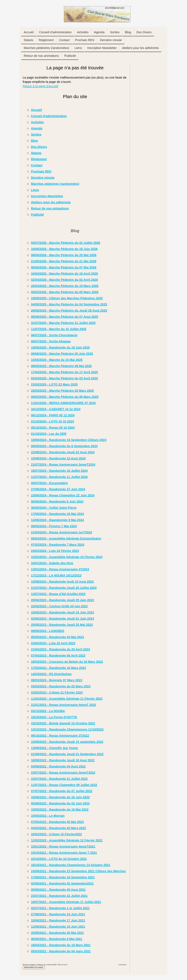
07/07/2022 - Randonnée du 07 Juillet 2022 (62, 791)
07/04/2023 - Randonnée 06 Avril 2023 (58, 655)
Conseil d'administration (49, 116)
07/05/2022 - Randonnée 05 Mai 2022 (57, 822)
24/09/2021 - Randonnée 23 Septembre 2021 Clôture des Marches (78, 871)
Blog (34, 141)
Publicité (37, 215)
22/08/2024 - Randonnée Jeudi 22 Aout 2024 (63, 452)
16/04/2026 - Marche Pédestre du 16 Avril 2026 (64, 274)
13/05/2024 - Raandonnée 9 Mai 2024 (57, 520)
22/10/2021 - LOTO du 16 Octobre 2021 (59, 859)
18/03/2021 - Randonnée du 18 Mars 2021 (61, 945)
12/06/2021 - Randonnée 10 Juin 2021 (58, 927)
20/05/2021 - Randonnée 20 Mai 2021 (57, 933)
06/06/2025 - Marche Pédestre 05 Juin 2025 (62, 354)
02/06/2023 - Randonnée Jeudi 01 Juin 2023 (62, 619)
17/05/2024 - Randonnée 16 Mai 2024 (57, 514)
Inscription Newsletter (47, 196)
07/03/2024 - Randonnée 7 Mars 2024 (58, 545)
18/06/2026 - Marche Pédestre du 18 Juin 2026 (64, 249)
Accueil (36, 110)
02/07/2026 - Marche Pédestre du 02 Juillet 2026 (66, 243)
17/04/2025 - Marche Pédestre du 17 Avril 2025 (64, 372)
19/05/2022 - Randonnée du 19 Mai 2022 (60, 810)
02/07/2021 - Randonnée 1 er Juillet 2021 (60, 908)
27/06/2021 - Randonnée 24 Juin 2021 (58, 914)
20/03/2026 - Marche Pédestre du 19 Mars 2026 (65, 286)
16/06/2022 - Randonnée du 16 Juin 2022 (60, 797)
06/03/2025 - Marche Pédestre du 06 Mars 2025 (65, 397)
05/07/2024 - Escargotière (49, 483)
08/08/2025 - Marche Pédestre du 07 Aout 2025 (65, 317)
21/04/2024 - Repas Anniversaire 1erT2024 (61, 532)
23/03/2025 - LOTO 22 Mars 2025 (54, 384)
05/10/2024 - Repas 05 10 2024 (53, 428)
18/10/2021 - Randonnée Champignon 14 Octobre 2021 (71, 865)
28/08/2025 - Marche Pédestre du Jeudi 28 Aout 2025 (69, 310)
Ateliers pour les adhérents (51, 202)
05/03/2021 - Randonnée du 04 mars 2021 (61, 951)
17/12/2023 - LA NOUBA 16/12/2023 (56, 575)
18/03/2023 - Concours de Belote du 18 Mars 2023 (67, 662)
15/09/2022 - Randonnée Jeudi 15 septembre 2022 (67, 742)
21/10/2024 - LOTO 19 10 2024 (52, 421)
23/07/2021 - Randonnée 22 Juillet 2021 (59, 896)
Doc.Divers (39, 147)
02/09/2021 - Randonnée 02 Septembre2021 (62, 883)
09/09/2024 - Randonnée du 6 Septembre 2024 (64, 446)
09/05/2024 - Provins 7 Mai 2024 (54, 526)
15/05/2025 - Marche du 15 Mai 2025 (57, 360)
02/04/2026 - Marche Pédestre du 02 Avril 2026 (64, 280)
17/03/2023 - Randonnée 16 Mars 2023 (58, 668)
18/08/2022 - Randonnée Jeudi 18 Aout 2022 (63, 760)
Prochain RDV (41, 171)
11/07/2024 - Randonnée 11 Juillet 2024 (59, 477)
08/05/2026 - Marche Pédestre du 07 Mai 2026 (64, 267)
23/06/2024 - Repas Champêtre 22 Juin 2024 (63, 495)
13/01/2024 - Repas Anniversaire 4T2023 (60, 569)
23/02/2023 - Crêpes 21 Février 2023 (57, 692)
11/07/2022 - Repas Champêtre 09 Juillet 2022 (64, 785)
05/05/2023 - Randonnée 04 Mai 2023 (57, 637)
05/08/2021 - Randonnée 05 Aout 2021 (58, 890)
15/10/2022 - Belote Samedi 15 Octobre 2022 (63, 723)
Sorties (36, 134)
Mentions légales (29, 965)
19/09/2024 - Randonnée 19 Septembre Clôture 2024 (69, 440)
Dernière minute (43, 178)
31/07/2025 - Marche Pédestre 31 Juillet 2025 (63, 323)
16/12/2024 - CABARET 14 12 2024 (56, 409)
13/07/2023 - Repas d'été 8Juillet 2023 (58, 594)
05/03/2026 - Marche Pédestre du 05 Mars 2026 (65, 292)
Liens (35, 190)
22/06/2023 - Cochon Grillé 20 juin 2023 (59, 606)
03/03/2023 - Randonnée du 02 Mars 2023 (61, 686)
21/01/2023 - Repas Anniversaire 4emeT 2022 (64, 705)
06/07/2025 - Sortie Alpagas (51, 341)
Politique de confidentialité (47, 965)
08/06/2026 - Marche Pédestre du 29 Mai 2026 (64, 255)
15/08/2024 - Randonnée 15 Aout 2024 (58, 458)
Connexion (123, 965)
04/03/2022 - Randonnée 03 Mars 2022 (58, 828)
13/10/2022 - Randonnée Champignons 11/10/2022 (67, 729)
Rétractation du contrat (34, 967)
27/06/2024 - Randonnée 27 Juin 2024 (58, 489)
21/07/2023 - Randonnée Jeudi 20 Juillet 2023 (64, 588)
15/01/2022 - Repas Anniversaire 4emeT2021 (63, 846)
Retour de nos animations (50, 208)
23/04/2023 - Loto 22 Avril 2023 (53, 643)
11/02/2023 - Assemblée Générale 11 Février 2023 (67, 699)
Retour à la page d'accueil (40, 86)
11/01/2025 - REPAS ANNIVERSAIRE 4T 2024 (63, 403)
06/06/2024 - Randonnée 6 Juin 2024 (57, 501)
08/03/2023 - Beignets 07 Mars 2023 (57, 680)
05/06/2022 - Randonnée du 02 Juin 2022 (60, 803)
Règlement (39, 159)
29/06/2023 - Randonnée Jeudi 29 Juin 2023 (62, 600)
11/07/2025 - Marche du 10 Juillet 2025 (59, 329)
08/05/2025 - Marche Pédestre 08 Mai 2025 (61, 366)
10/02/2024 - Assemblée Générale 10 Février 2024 (67, 557)
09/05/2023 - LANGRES (48, 631)
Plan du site (62, 965)
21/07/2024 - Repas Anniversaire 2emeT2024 (63, 465)
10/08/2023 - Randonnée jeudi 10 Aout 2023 (62, 582)
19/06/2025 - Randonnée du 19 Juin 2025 (60, 347)
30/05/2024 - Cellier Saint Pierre (54, 508)
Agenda (37, 128)
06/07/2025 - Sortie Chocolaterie (54, 335)
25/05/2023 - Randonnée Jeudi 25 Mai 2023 (62, 625)
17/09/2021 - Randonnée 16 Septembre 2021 (63, 877)
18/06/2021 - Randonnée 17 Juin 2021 (58, 920)
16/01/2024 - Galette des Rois (52, 563)
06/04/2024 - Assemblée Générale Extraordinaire (66, 538)
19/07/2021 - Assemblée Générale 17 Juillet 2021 (66, 902)
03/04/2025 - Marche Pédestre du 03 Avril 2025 (64, 378)
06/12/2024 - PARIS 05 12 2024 (53, 415)
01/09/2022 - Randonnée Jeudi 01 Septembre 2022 (67, 754)
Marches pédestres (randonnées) (55, 184)
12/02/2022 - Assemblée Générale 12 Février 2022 (67, 840)
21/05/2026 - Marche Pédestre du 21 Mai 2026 (64, 261)
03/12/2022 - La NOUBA (48, 711)
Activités (37, 122)
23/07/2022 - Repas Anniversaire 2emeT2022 (63, 773)
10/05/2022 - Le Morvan (48, 816)
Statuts (36, 153)
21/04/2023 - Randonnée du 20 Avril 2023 (60, 649)
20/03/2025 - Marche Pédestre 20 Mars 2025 (62, 391)
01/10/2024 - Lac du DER (49, 434)
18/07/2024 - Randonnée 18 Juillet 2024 (59, 471)
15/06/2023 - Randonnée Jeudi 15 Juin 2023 (62, 612)
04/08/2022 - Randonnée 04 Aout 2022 (58, 766)
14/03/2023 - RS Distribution (51, 674)
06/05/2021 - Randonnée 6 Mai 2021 (57, 939)
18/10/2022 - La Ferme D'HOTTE (54, 717)
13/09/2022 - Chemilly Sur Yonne (54, 748)
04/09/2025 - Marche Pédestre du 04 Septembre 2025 (69, 304)
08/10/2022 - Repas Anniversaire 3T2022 (60, 736)
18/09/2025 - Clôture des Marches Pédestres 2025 (67, 298)
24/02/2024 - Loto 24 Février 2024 (55, 551)
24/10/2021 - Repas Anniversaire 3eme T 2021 (64, 853)
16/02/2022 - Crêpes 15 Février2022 (56, 834)
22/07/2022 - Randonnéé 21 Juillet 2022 (59, 779)
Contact (37, 165)
